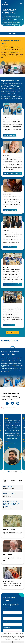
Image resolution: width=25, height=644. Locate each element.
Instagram (18, 403)
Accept (7, 642)
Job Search (12, 34)
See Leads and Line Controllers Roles (12, 284)
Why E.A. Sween (7, 555)
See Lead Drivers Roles (10, 210)
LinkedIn (12, 403)
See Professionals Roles (10, 247)
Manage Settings (18, 642)
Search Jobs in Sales (9, 325)
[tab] (5, 481)
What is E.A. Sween (8, 530)
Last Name (6, 616)
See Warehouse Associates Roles (12, 174)
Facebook (7, 403)
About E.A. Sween (8, 581)
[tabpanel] (13, 498)
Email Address (6, 622)
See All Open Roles (12, 333)
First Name (6, 610)
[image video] (12, 67)
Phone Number (6, 628)
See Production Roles (10, 135)
